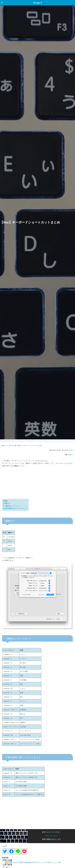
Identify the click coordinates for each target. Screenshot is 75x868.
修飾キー (7, 503)
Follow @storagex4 (51, 836)
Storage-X (37, 3)
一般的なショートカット (13, 506)
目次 (6, 501)
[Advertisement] (37, 482)
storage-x (70, 455)
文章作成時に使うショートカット (16, 508)
